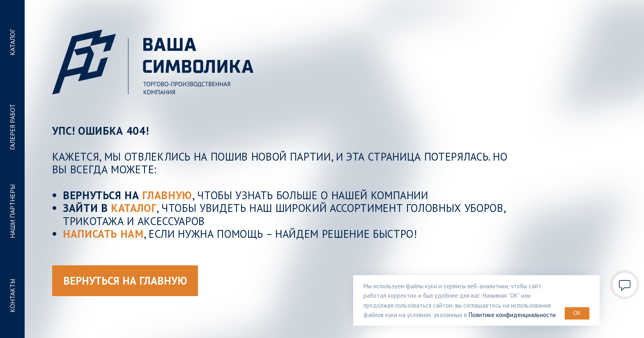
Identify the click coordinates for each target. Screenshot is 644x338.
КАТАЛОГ (12, 42)
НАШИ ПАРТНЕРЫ (12, 211)
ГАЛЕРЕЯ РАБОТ (12, 127)
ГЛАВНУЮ (167, 195)
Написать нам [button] (103, 234)
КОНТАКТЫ (12, 296)
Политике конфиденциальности (512, 315)
